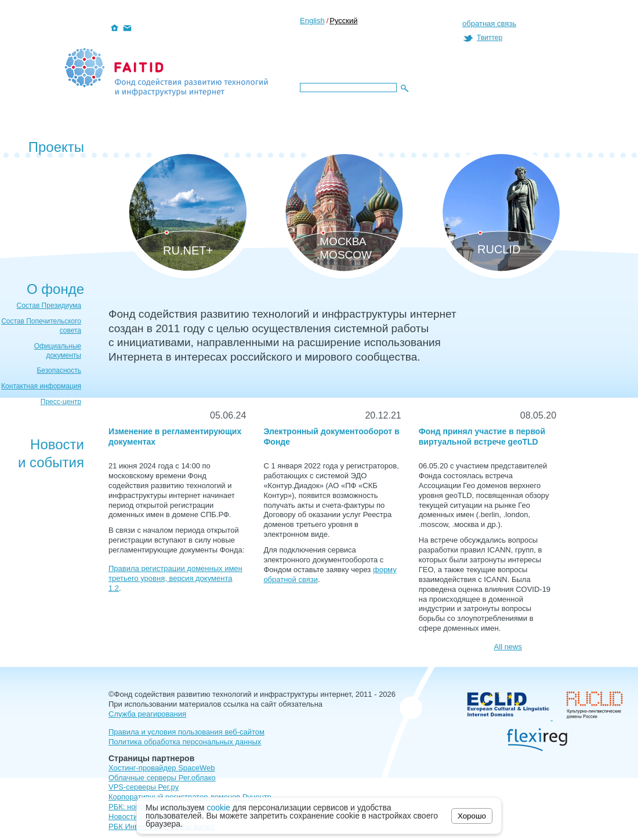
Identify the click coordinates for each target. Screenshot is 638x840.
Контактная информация (41, 386)
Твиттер (490, 38)
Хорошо (472, 816)
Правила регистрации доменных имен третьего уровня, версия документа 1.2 (175, 578)
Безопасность (59, 370)
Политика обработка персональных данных (185, 742)
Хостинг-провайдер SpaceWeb (162, 768)
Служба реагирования (147, 714)
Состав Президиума (49, 306)
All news (508, 647)
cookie (218, 808)
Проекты (56, 147)
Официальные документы (58, 351)
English (312, 21)
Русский (343, 21)
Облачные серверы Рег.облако (162, 778)
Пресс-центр (61, 402)
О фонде (55, 289)
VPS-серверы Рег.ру (144, 787)
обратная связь (489, 23)
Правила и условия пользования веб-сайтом (186, 732)
